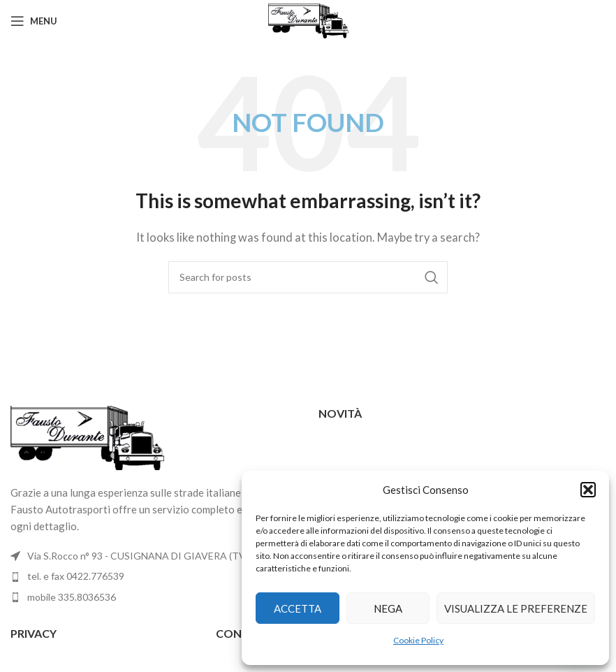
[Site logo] (308, 20)
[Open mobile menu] (34, 21)
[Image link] (87, 437)
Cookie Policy (418, 640)
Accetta (298, 608)
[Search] (308, 277)
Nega (388, 608)
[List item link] (154, 576)
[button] (588, 490)
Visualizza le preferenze (516, 608)
